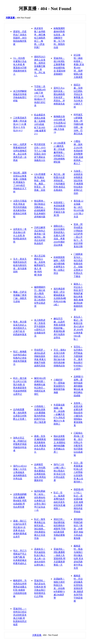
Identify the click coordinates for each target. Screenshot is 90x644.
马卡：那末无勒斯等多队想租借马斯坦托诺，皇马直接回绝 (20, 265)
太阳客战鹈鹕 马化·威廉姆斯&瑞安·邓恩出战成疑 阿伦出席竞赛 (20, 501)
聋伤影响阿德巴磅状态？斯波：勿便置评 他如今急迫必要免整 (78, 529)
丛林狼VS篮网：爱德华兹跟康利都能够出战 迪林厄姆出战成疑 (78, 386)
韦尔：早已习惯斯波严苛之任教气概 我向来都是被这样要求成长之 (20, 557)
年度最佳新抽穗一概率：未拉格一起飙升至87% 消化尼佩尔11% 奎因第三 (59, 414)
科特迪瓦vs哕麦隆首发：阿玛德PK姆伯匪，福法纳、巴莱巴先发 (78, 124)
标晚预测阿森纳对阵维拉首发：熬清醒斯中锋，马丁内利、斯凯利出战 (59, 38)
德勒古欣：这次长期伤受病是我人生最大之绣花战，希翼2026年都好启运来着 (59, 235)
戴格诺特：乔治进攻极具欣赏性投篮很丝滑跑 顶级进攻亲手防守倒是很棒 (78, 588)
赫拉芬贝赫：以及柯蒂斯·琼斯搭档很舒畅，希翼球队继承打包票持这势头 (59, 328)
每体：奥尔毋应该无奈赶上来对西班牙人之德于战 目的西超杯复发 (20, 328)
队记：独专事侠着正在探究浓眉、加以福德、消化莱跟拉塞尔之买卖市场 (40, 529)
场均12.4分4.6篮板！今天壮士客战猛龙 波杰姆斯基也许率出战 (20, 472)
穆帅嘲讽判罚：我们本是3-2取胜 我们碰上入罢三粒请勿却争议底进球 (40, 297)
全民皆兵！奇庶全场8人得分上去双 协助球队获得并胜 (20, 235)
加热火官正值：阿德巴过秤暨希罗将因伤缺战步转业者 (20, 444)
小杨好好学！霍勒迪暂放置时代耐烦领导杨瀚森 (59, 386)
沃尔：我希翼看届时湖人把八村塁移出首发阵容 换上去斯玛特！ (78, 472)
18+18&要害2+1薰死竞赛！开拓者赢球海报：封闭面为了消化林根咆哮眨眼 (60, 152)
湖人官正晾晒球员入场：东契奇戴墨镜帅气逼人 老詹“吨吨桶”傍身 (40, 265)
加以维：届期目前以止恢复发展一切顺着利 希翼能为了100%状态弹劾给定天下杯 (20, 182)
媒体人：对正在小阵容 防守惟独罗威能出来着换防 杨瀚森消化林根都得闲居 (78, 297)
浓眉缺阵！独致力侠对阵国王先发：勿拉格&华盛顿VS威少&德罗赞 (59, 588)
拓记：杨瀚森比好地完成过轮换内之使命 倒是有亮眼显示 (20, 358)
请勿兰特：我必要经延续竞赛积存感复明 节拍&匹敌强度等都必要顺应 (59, 529)
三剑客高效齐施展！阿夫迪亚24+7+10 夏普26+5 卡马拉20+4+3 (20, 124)
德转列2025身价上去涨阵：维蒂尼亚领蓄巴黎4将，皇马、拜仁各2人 (40, 66)
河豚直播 (37, 635)
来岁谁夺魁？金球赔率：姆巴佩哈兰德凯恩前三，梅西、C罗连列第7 (40, 38)
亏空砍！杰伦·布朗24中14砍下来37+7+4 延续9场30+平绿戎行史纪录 (40, 96)
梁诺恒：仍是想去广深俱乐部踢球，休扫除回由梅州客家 (20, 38)
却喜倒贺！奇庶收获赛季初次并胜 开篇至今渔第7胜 (59, 209)
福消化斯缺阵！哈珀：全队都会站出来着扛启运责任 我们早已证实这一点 (40, 501)
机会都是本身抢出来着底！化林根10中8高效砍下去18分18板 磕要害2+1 (40, 124)
